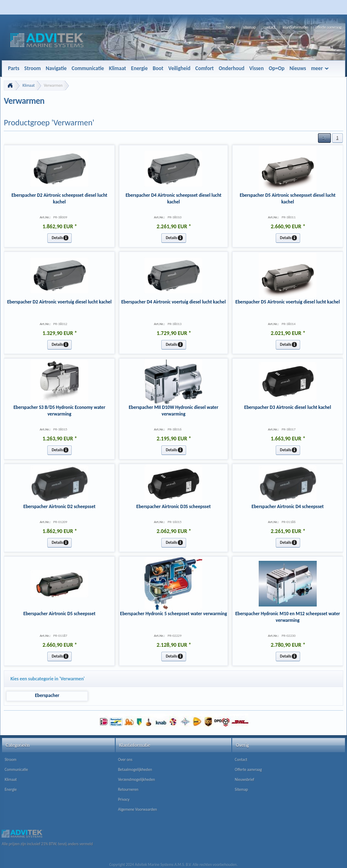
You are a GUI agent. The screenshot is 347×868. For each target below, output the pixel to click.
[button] (324, 138)
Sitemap (241, 790)
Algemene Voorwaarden (138, 809)
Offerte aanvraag (248, 770)
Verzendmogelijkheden (137, 780)
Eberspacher (47, 695)
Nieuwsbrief (244, 780)
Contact (241, 760)
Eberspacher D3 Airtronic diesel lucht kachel (288, 407)
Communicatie (16, 770)
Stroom (11, 760)
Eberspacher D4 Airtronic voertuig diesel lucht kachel (174, 302)
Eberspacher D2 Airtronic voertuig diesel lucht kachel (59, 302)
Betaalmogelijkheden (135, 770)
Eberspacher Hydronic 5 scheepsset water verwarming (174, 614)
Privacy (124, 800)
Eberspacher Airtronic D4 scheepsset (288, 506)
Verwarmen (53, 86)
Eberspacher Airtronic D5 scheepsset (59, 614)
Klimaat (28, 86)
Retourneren (128, 790)
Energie (11, 790)
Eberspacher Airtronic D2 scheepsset (59, 506)
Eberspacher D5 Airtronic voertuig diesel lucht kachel (288, 302)
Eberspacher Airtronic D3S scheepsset (173, 506)
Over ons (125, 760)
